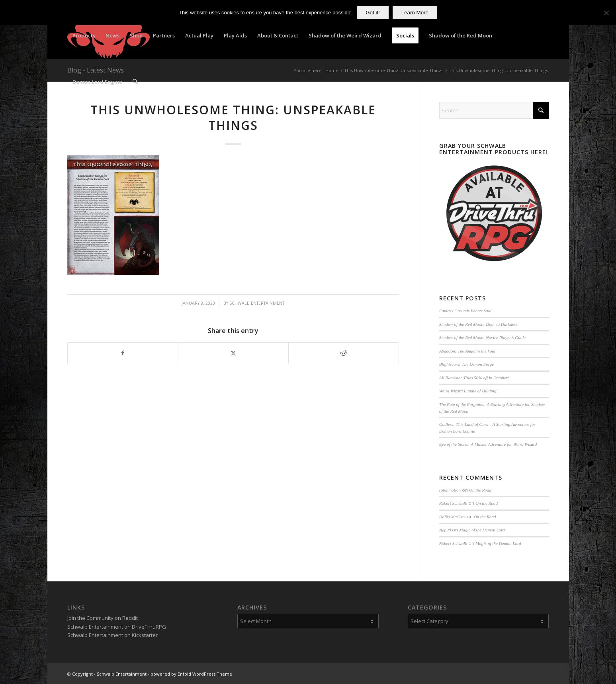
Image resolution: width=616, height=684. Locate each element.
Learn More (415, 13)
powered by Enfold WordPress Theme (191, 674)
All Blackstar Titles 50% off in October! (474, 378)
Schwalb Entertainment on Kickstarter (112, 635)
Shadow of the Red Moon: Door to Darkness (478, 324)
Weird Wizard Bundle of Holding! (468, 391)
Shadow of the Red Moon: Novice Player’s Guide (482, 337)
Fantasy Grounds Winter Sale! (466, 311)
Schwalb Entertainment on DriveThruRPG (117, 627)
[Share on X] (233, 353)
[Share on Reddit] (344, 353)
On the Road (480, 490)
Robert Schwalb (453, 503)
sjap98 (445, 530)
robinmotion (450, 490)
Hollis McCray (452, 517)
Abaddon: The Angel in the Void (467, 351)
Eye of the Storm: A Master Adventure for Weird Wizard (488, 444)
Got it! (373, 13)
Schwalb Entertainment (257, 303)
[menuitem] (84, 35)
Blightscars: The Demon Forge (466, 364)
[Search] (135, 82)
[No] (606, 13)
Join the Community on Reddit (103, 618)
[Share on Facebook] (123, 353)
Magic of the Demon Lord (482, 530)
